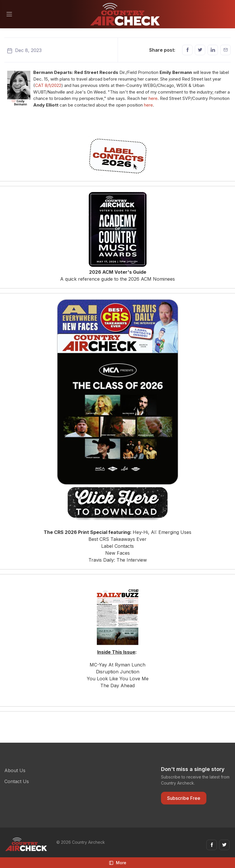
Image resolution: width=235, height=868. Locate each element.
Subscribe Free (184, 798)
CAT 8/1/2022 (48, 85)
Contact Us (17, 781)
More (118, 863)
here (153, 98)
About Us (15, 770)
